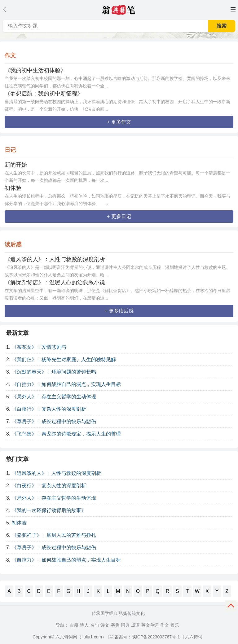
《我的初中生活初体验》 (35, 70)
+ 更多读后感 (119, 311)
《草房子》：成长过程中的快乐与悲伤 (54, 421)
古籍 (74, 625)
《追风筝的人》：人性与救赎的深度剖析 (55, 259)
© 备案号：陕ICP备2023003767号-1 (145, 637)
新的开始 (16, 165)
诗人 (84, 625)
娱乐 (175, 625)
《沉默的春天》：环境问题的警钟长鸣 (54, 372)
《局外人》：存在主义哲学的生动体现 (54, 397)
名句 (95, 625)
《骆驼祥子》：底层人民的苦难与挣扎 (54, 535)
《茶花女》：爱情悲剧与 (39, 347)
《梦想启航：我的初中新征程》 (44, 94)
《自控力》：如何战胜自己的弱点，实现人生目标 (66, 384)
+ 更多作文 (119, 122)
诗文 (105, 625)
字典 (115, 625)
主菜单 (233, 9)
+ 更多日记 (119, 216)
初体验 (13, 188)
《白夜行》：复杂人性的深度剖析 (49, 409)
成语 (135, 625)
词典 (125, 625)
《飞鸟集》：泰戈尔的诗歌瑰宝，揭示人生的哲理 (66, 434)
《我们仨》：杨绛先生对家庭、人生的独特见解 (64, 359)
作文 (165, 625)
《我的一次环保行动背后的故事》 (49, 510)
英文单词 (150, 625)
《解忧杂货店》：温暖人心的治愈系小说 (55, 283)
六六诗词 (194, 637)
